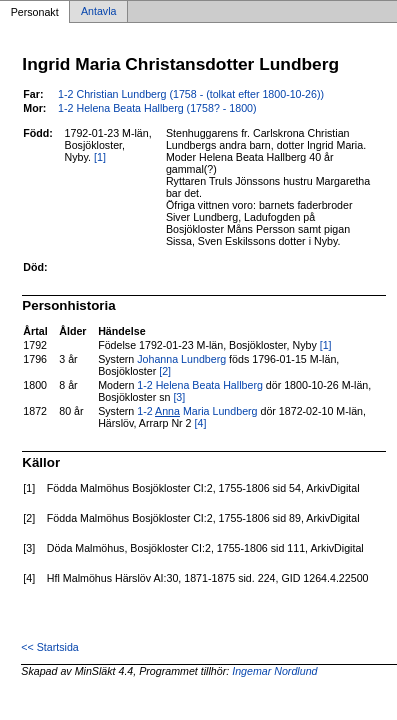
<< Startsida (49, 647)
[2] (165, 371)
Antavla (99, 12)
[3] (179, 397)
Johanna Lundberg (181, 359)
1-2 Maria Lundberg (197, 411)
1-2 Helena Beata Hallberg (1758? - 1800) (157, 108)
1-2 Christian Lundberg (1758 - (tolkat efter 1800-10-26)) (191, 94)
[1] (100, 157)
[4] (201, 423)
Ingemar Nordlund (274, 671)
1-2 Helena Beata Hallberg (200, 385)
